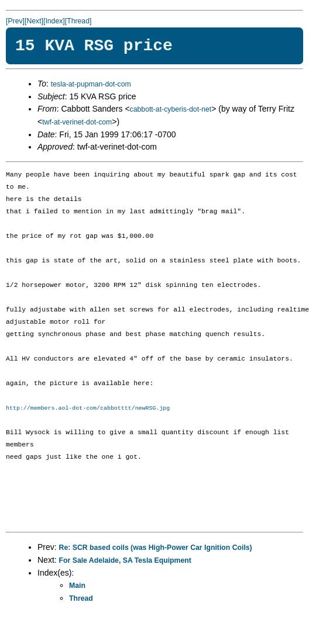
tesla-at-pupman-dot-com (91, 84)
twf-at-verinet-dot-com (77, 122)
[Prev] (15, 21)
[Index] (54, 21)
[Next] (34, 21)
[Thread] (78, 21)
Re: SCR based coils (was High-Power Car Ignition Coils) (156, 548)
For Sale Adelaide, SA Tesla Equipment (125, 560)
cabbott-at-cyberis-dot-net (171, 109)
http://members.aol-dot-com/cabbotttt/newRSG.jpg (88, 408)
